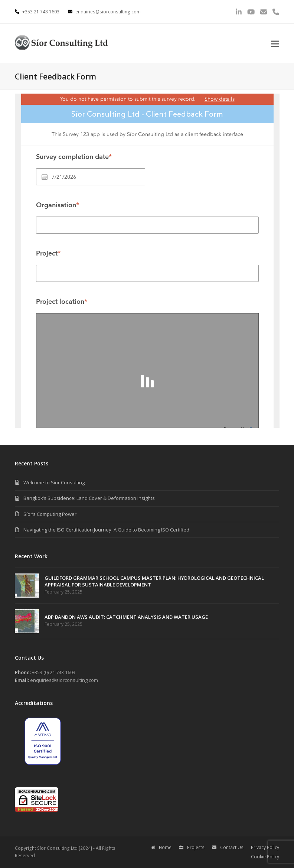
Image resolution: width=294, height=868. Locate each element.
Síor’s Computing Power (50, 514)
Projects (192, 847)
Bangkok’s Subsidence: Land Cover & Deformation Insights (89, 498)
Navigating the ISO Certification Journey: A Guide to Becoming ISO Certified (106, 530)
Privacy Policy (265, 847)
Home (161, 847)
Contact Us (228, 847)
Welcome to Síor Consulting (54, 482)
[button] (275, 44)
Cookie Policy (265, 857)
